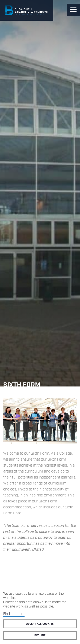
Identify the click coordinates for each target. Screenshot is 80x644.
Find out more (14, 614)
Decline (40, 636)
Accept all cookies (40, 624)
